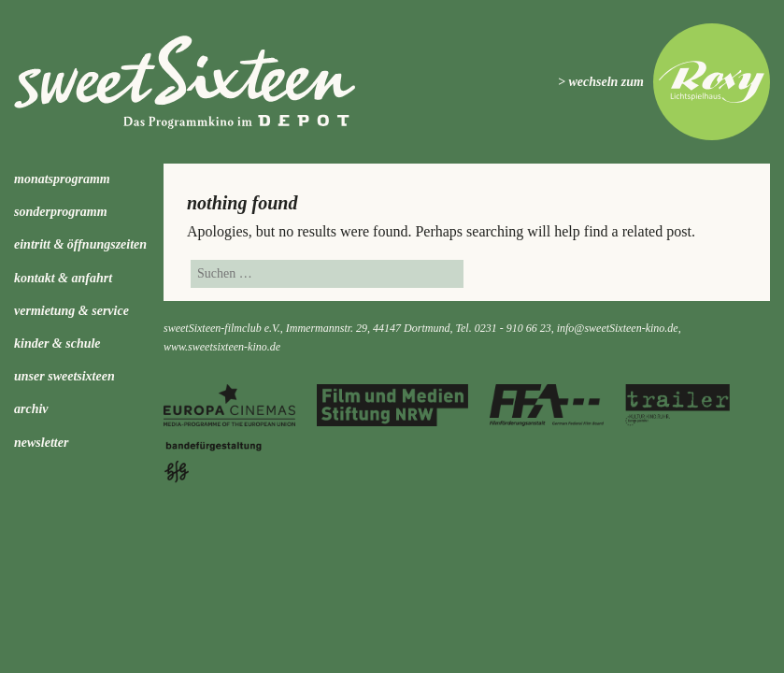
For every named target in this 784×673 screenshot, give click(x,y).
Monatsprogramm (62, 179)
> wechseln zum (601, 82)
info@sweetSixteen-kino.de (618, 328)
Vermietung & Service (71, 311)
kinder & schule (57, 344)
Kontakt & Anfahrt (63, 278)
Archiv (31, 409)
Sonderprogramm (61, 212)
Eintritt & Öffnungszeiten (80, 244)
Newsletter (41, 443)
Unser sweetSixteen (64, 376)
